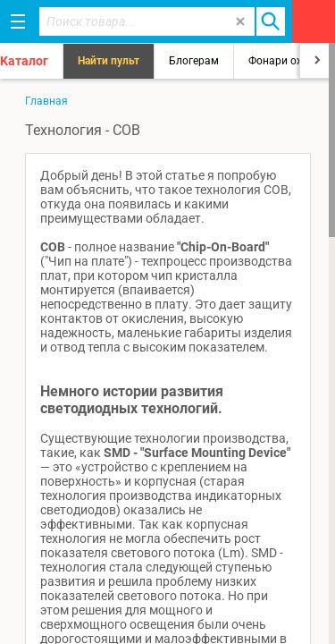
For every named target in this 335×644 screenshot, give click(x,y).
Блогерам (194, 61)
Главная (46, 101)
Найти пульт (109, 61)
